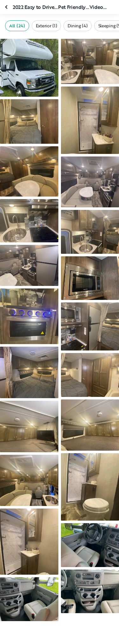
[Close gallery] (7, 7)
